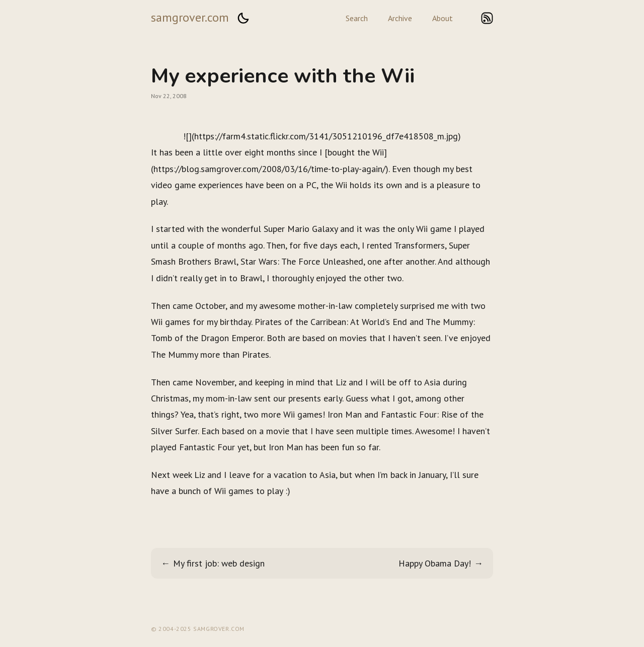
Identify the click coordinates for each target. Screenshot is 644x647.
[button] (243, 18)
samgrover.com (190, 17)
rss (487, 18)
